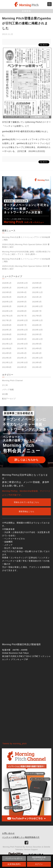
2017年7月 (22, 316)
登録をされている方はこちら (26, 502)
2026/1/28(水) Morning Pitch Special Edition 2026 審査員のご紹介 (26, 246)
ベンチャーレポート (14, 858)
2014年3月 (37, 353)
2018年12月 (7, 311)
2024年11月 (22, 288)
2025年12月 (22, 283)
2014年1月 (22, 358)
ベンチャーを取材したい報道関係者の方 (21, 837)
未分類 (5, 394)
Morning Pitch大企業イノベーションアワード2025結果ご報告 (26, 260)
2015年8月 (7, 334)
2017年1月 (7, 320)
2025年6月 (37, 283)
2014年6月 (37, 348)
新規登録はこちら (27, 511)
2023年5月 (7, 292)
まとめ (5, 385)
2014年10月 (22, 344)
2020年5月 (22, 302)
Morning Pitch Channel (12, 380)
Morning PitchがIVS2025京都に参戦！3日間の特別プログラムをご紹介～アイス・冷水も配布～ (26, 253)
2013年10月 (22, 362)
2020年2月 (7, 306)
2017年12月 (7, 316)
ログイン (39, 864)
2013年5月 (22, 367)
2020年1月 (22, 306)
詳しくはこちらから (26, 460)
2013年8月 (7, 367)
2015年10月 (38, 330)
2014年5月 (7, 353)
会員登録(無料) (14, 864)
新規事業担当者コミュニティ (39, 858)
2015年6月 (22, 334)
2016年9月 (7, 325)
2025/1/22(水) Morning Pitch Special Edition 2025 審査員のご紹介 (26, 267)
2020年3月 (37, 302)
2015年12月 (22, 330)
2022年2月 (7, 297)
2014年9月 (37, 344)
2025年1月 (7, 288)
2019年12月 (38, 306)
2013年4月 (37, 367)
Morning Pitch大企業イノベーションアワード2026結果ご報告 (26, 238)
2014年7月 (22, 348)
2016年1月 (7, 330)
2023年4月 (22, 292)
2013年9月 (37, 362)
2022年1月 (22, 297)
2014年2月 (7, 358)
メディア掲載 (8, 390)
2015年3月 (22, 339)
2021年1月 (37, 297)
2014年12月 (38, 339)
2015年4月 (7, 339)
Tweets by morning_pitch (15, 744)
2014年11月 (7, 344)
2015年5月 (37, 334)
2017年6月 (37, 316)
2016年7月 (22, 325)
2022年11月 (38, 292)
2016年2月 (37, 325)
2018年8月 (22, 311)
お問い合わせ (8, 833)
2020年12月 (7, 302)
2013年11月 (7, 362)
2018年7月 (37, 311)
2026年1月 (7, 283)
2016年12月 (22, 320)
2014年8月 (7, 348)
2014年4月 (22, 353)
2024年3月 (37, 288)
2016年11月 (38, 320)
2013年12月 (38, 358)
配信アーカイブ (9, 399)
